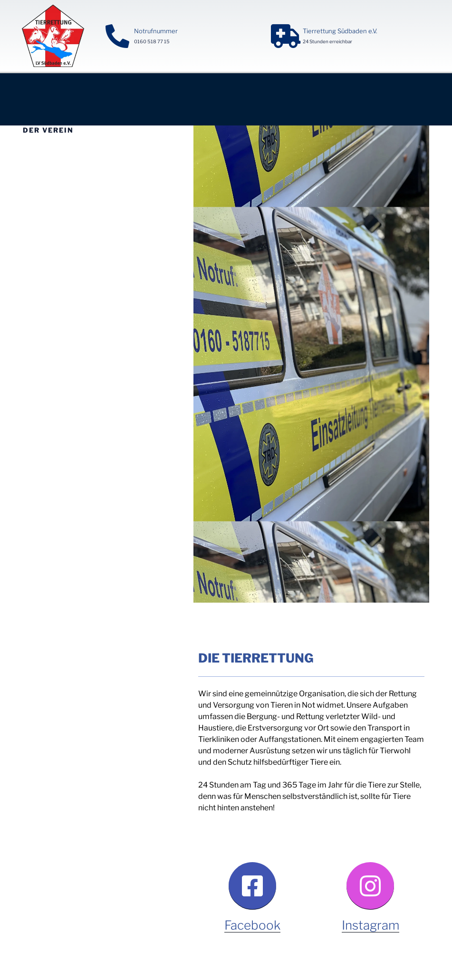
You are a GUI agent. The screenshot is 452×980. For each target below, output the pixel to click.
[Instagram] (370, 886)
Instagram (370, 925)
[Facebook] (252, 886)
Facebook (252, 925)
